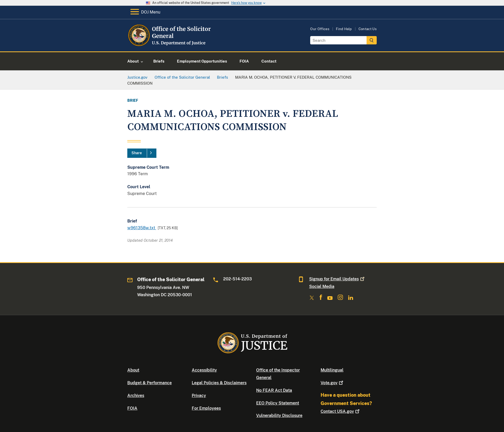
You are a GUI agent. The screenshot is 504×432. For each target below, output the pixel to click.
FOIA (132, 408)
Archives (136, 396)
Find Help (344, 29)
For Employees (206, 408)
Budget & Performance (150, 383)
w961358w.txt (142, 228)
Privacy (199, 396)
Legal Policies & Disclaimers (219, 383)
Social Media (322, 286)
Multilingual (332, 370)
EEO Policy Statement (278, 403)
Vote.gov (332, 383)
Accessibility (204, 370)
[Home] (170, 45)
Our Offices (320, 29)
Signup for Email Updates (337, 279)
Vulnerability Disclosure (279, 416)
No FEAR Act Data (274, 390)
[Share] (142, 153)
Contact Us (368, 29)
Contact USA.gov (341, 411)
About (133, 370)
